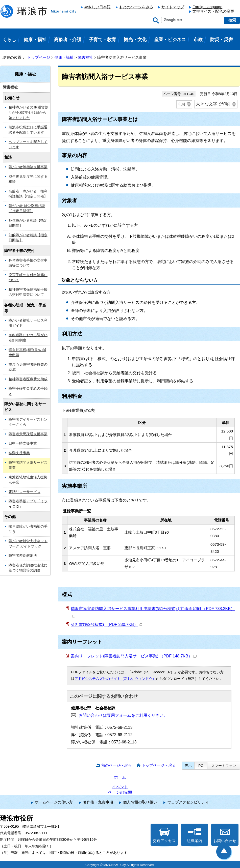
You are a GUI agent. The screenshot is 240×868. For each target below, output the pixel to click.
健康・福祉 (64, 57)
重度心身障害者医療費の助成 (28, 367)
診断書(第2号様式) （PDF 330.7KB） (106, 625)
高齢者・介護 (68, 40)
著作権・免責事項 (98, 802)
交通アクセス (164, 835)
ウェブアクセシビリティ (188, 802)
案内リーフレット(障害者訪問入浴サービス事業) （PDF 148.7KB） (134, 656)
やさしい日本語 (97, 7)
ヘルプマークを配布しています (28, 144)
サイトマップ (173, 7)
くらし (9, 40)
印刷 (181, 104)
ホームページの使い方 (54, 802)
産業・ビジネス (170, 40)
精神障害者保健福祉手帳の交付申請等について (28, 292)
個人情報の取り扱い (140, 802)
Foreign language (207, 7)
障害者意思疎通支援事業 (28, 434)
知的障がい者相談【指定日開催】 (28, 238)
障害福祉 (85, 57)
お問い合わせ (225, 835)
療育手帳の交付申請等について (28, 278)
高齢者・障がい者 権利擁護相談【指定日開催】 (28, 194)
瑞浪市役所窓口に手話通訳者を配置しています (28, 130)
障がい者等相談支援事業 (28, 167)
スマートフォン (224, 766)
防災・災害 (222, 40)
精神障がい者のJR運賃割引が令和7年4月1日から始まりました (28, 112)
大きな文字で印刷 (213, 104)
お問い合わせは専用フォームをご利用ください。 (123, 715)
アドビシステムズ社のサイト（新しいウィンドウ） (115, 679)
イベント (120, 787)
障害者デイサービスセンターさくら (28, 422)
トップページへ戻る (159, 765)
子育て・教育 (103, 40)
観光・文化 (135, 40)
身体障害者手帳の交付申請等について (28, 263)
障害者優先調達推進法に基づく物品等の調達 (28, 568)
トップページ (39, 57)
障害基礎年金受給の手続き (28, 391)
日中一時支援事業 (23, 443)
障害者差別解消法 (23, 556)
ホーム (120, 777)
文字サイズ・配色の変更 (213, 11)
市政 (198, 40)
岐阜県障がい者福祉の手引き (28, 529)
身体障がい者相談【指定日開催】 (28, 223)
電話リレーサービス (25, 492)
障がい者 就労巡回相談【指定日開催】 (27, 209)
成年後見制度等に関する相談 (28, 179)
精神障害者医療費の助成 (28, 379)
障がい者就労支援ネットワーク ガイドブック (28, 544)
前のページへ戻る (116, 765)
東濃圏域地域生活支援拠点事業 (28, 480)
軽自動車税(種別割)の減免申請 (27, 353)
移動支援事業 (19, 453)
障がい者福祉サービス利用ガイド (28, 323)
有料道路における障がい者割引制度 (28, 338)
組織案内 (195, 835)
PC (201, 766)
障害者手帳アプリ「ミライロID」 (28, 504)
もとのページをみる (136, 7)
